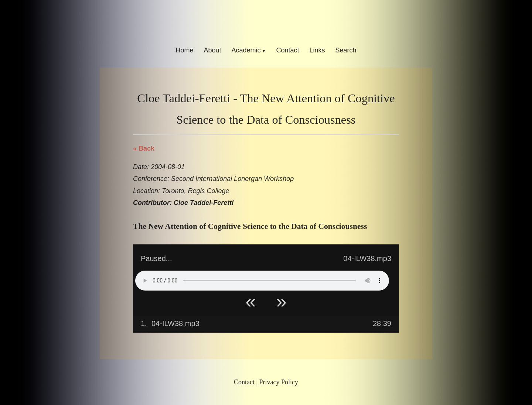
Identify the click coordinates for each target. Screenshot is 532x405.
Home (184, 50)
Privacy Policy (279, 382)
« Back (144, 148)
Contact (287, 50)
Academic (246, 50)
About (212, 50)
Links (317, 50)
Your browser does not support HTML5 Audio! (262, 281)
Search (346, 50)
